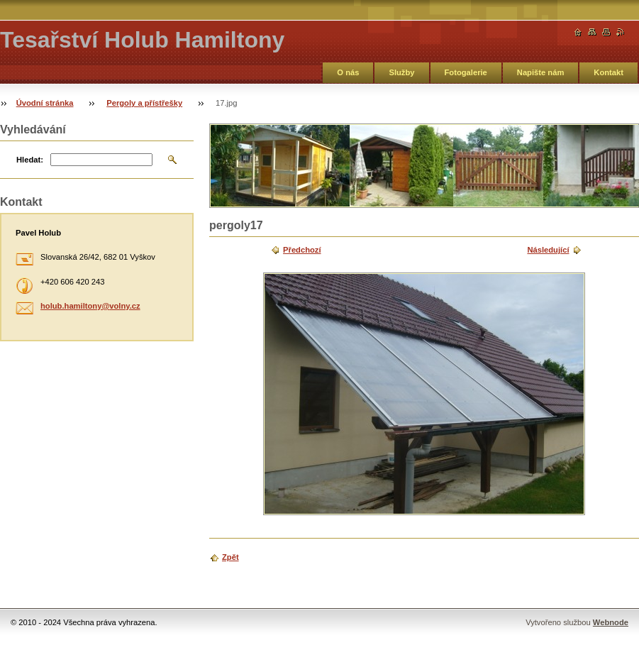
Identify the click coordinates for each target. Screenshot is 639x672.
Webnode (611, 622)
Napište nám (541, 72)
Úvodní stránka (45, 103)
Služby (401, 72)
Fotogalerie (466, 72)
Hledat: (30, 160)
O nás (348, 72)
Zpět (230, 557)
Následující (548, 250)
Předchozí (302, 250)
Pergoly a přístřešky (144, 103)
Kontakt (609, 72)
